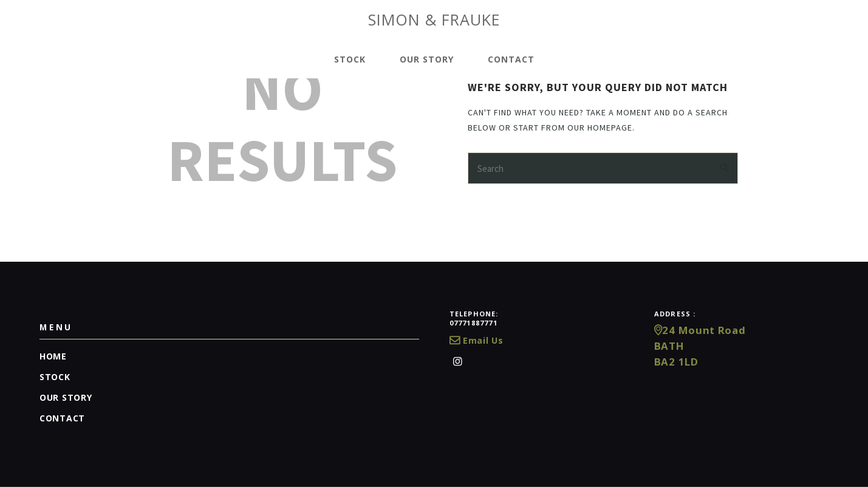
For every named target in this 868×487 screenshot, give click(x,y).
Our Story (66, 397)
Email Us (477, 340)
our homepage (600, 128)
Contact (62, 418)
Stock (55, 377)
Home (53, 356)
